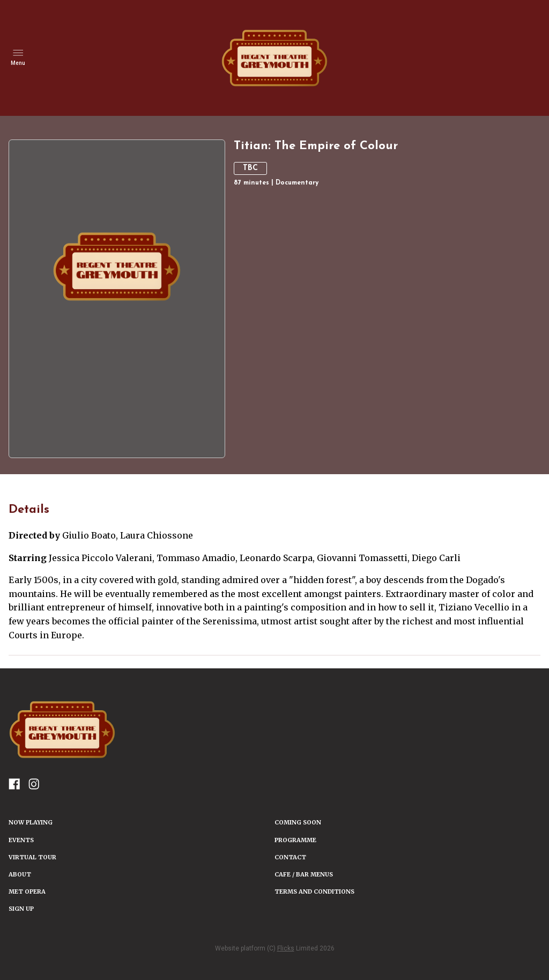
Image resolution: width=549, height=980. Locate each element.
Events (21, 840)
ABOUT (20, 874)
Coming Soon (298, 822)
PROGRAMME (295, 840)
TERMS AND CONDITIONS (314, 891)
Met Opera (27, 891)
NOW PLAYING (31, 822)
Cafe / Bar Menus (304, 874)
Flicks (286, 948)
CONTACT (290, 857)
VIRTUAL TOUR (32, 857)
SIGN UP (21, 909)
